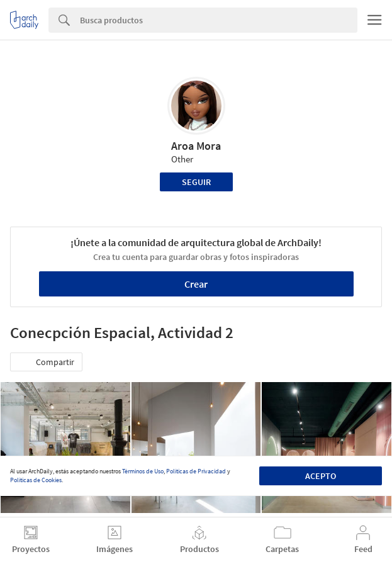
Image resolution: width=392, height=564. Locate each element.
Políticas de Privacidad (196, 471)
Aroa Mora (196, 146)
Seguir (196, 182)
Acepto (321, 476)
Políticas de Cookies (36, 480)
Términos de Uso (143, 471)
